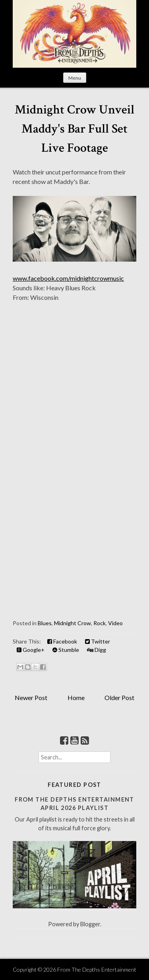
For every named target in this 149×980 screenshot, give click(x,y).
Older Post (119, 697)
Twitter (98, 641)
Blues (45, 623)
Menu (75, 78)
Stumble (66, 650)
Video (115, 623)
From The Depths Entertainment (97, 969)
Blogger (90, 924)
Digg (97, 650)
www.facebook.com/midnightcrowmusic (68, 278)
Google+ (31, 650)
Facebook (62, 641)
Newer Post (31, 697)
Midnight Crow (73, 623)
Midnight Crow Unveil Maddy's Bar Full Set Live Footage (74, 129)
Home (76, 697)
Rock (100, 623)
